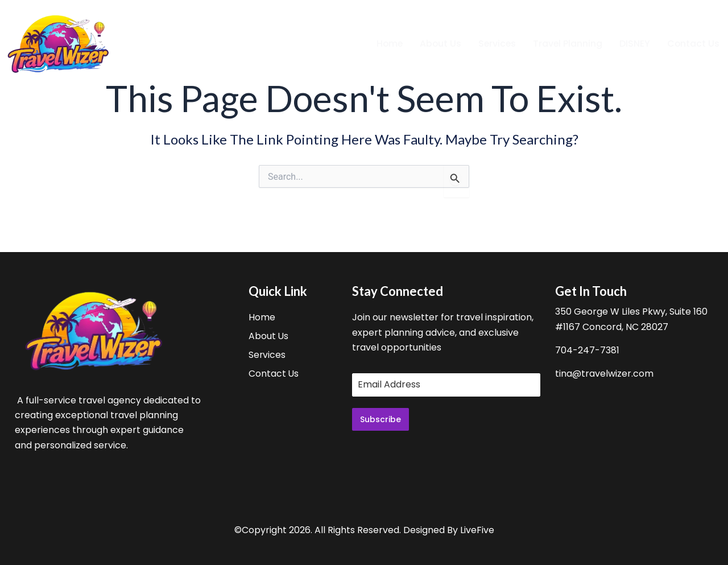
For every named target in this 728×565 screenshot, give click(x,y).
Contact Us (693, 44)
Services (495, 44)
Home (386, 44)
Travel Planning (567, 44)
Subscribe (380, 419)
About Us (438, 44)
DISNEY (634, 44)
